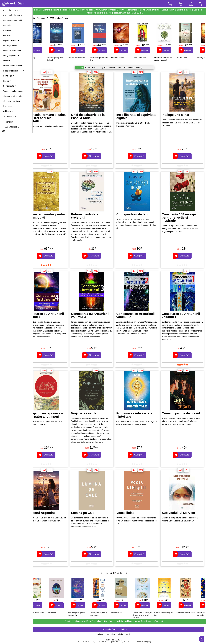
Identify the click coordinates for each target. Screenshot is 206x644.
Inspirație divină (10, 45)
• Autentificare (10, 117)
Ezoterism (8, 30)
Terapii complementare (14, 91)
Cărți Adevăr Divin (112, 67)
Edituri (100, 67)
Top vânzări (134, 67)
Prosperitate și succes (14, 71)
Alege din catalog (12, 10)
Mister (7, 61)
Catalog (84, 67)
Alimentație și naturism (14, 15)
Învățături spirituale (12, 51)
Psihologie (9, 76)
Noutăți (144, 67)
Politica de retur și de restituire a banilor (119, 634)
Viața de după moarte (13, 96)
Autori (92, 67)
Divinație (8, 25)
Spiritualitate (9, 86)
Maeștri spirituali (11, 56)
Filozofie (7, 35)
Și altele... (8, 106)
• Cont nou (9, 122)
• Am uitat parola (11, 127)
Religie (7, 81)
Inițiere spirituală (11, 40)
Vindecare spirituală (13, 101)
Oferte (124, 67)
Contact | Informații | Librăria (119, 629)
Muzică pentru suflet (13, 66)
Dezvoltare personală (13, 20)
